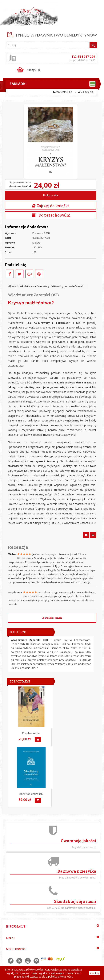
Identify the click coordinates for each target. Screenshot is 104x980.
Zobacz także (20, 681)
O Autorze (18, 632)
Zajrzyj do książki (51, 206)
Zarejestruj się (62, 92)
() (34, 70)
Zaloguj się (86, 92)
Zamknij (95, 973)
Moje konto (16, 949)
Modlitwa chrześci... (31, 794)
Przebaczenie (31, 733)
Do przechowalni (54, 215)
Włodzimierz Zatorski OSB (33, 295)
